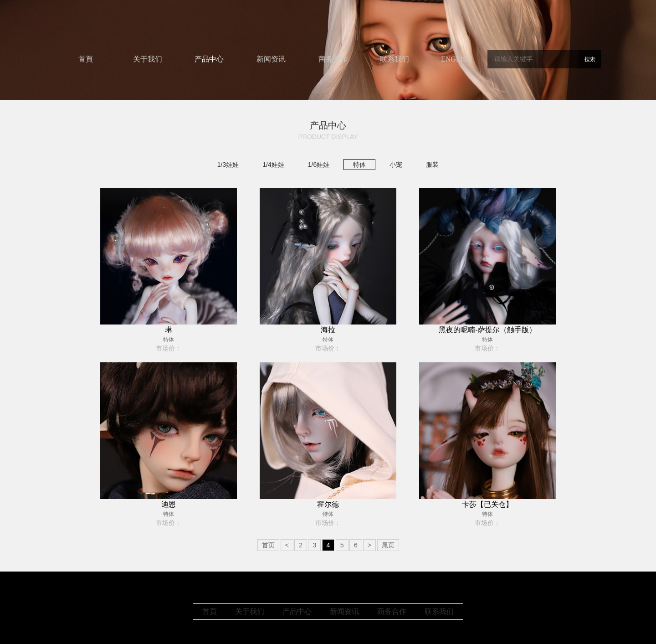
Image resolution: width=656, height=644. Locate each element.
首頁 (86, 59)
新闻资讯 (271, 59)
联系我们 (395, 59)
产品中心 (209, 59)
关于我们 (148, 59)
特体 (359, 165)
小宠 (396, 165)
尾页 (388, 545)
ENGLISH (456, 59)
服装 (432, 165)
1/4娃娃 (273, 165)
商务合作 (333, 59)
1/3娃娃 (228, 165)
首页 (268, 545)
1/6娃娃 (319, 165)
